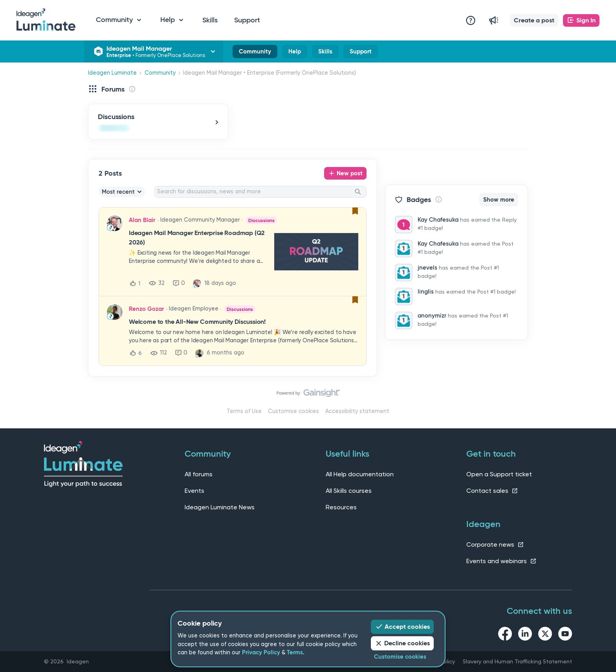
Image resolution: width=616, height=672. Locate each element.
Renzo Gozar (146, 309)
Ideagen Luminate (112, 73)
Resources (341, 507)
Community (255, 53)
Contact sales (492, 491)
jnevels (427, 268)
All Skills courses (349, 491)
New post (350, 173)
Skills (210, 20)
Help (295, 53)
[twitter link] (545, 635)
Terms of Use (244, 411)
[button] (534, 20)
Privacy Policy (261, 652)
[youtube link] (565, 635)
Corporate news (495, 544)
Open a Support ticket (499, 474)
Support (247, 20)
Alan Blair (142, 220)
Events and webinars (501, 561)
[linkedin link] (525, 635)
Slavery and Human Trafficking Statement (517, 661)
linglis (426, 292)
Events (194, 491)
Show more (499, 200)
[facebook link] (505, 635)
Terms (295, 652)
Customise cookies (293, 411)
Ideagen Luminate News (220, 507)
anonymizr (432, 316)
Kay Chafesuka (438, 220)
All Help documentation (360, 474)
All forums (199, 474)
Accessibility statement (357, 411)
